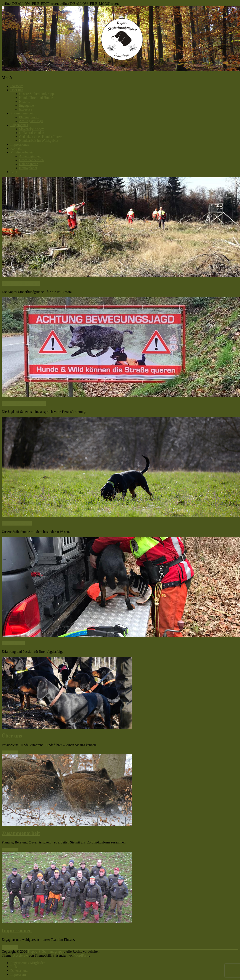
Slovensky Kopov (17, 523)
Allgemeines (19, 125)
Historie (25, 102)
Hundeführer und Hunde (36, 98)
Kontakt (16, 148)
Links (14, 967)
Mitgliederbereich (23, 152)
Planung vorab (29, 117)
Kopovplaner (28, 168)
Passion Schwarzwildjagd (24, 403)
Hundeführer (13, 643)
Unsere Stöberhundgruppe (37, 94)
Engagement (28, 105)
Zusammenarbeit (22, 113)
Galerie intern (29, 164)
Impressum (18, 974)
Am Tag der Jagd (31, 121)
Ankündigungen (30, 156)
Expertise (26, 109)
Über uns (17, 90)
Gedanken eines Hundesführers (41, 137)
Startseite (17, 86)
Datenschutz (19, 971)
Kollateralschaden (32, 133)
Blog (14, 172)
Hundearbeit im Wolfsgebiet (39, 141)
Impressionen (20, 144)
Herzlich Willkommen (21, 283)
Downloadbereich (31, 160)
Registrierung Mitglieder (28, 963)
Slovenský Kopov (31, 129)
